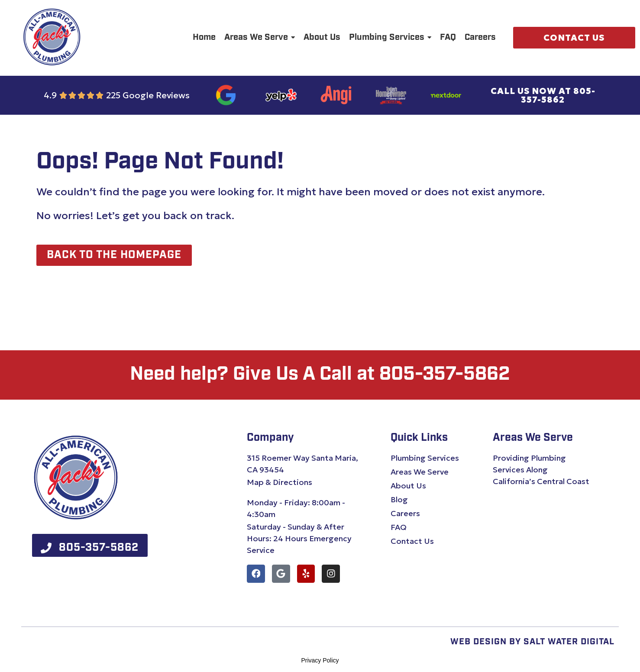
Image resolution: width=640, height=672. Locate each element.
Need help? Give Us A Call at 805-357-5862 (320, 375)
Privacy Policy (320, 661)
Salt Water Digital (569, 643)
